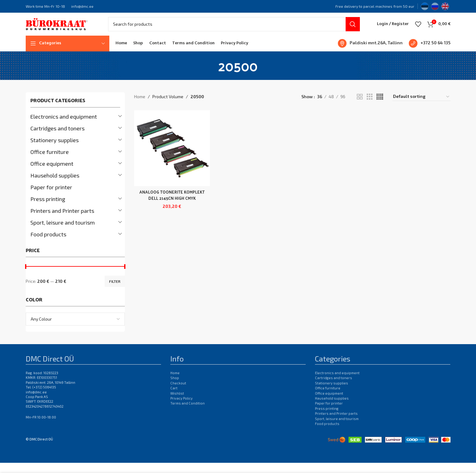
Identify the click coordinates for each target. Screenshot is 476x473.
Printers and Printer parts (62, 221)
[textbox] (75, 329)
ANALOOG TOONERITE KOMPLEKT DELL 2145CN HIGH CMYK (171, 207)
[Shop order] (421, 107)
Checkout (178, 393)
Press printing (48, 209)
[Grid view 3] (370, 107)
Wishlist (177, 403)
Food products (48, 244)
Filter (115, 291)
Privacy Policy (181, 408)
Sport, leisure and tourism (63, 232)
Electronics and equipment (64, 126)
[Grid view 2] (360, 107)
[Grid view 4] (380, 107)
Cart (174, 398)
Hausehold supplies (55, 185)
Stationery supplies (55, 150)
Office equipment (52, 173)
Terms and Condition (188, 413)
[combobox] (75, 329)
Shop (175, 388)
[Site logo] (57, 29)
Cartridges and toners (57, 138)
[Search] (234, 29)
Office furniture (50, 162)
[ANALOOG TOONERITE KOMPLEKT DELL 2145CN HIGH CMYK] (171, 158)
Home (140, 107)
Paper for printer (51, 197)
